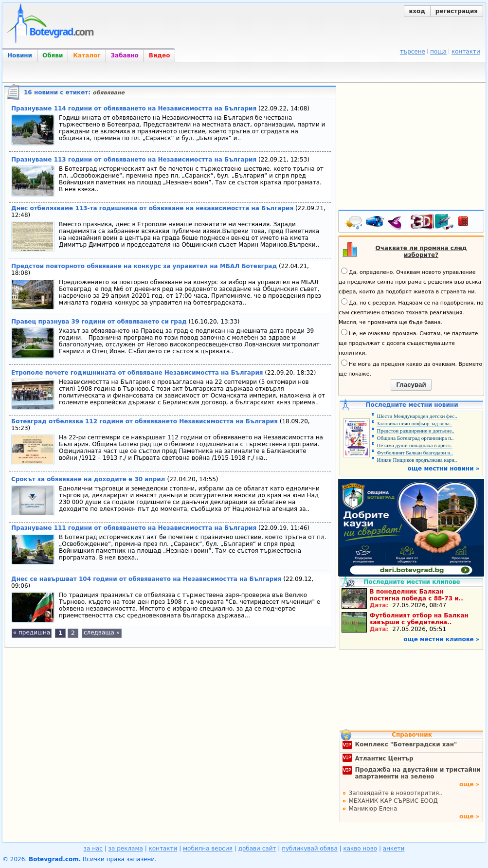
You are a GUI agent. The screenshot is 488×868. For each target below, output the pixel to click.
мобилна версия (208, 849)
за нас (93, 849)
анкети (394, 849)
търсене (413, 52)
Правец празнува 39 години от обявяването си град (99, 322)
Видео (160, 55)
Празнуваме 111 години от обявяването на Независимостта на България (134, 528)
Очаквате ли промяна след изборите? (421, 252)
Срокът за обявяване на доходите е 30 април (89, 479)
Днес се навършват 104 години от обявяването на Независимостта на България (146, 579)
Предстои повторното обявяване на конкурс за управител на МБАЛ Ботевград (144, 266)
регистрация (457, 11)
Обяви (53, 55)
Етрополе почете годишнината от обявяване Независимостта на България (137, 373)
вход (417, 11)
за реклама (126, 849)
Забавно (125, 55)
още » (470, 784)
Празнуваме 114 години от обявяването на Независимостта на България (134, 108)
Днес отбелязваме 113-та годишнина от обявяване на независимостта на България (152, 208)
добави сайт (257, 849)
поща (438, 52)
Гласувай (411, 385)
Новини (20, 55)
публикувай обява (310, 849)
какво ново (360, 849)
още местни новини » (444, 469)
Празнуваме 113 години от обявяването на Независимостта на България (134, 160)
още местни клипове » (441, 639)
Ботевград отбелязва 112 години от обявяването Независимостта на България (145, 421)
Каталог (87, 55)
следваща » (102, 633)
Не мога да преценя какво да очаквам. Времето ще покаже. (410, 368)
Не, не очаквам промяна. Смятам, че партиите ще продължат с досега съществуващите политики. (408, 343)
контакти (466, 52)
